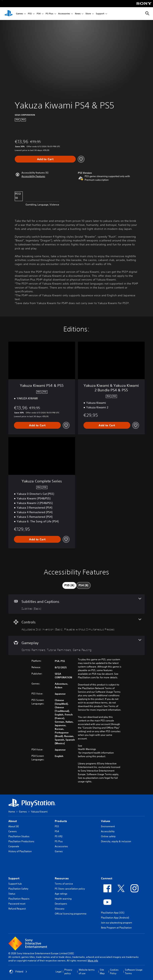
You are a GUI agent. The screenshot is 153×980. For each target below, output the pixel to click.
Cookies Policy (114, 972)
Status (12, 894)
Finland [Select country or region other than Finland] (18, 972)
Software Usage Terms (134, 972)
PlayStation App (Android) (115, 918)
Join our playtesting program (117, 923)
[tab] (69, 585)
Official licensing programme (71, 914)
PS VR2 (59, 836)
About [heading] (13, 821)
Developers (61, 904)
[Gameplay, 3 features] (76, 646)
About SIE (14, 826)
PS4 (39, 14)
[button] (33, 176)
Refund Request (17, 909)
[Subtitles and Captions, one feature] (76, 604)
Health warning (63, 899)
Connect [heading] (107, 878)
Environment (108, 826)
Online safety (108, 836)
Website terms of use (87, 972)
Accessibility (108, 831)
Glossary (60, 909)
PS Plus (49, 14)
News (78, 14)
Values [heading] (106, 821)
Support (100, 14)
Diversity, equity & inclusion (116, 841)
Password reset (17, 904)
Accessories (64, 14)
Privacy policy (68, 972)
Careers (13, 831)
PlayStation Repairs (19, 899)
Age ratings (61, 894)
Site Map (102, 972)
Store (88, 14)
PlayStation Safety (18, 889)
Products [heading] (61, 821)
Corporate (14, 846)
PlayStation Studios (19, 836)
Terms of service (64, 884)
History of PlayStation (20, 851)
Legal (59, 972)
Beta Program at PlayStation (116, 928)
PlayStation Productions (21, 841)
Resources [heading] (62, 878)
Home (12, 812)
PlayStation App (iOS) (113, 913)
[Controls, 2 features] (76, 625)
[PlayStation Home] (9, 14)
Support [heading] (14, 878)
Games (19, 14)
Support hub (15, 884)
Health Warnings (87, 749)
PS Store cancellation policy (70, 889)
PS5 (30, 14)
